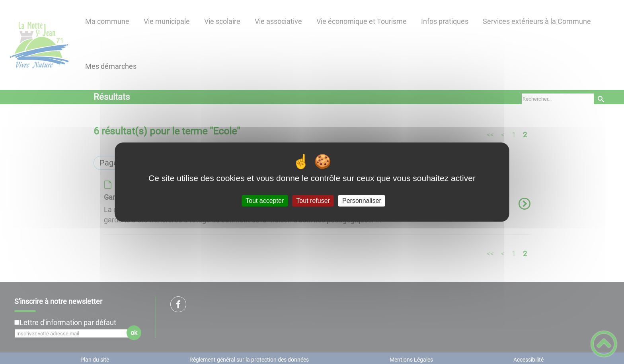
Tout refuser (313, 201)
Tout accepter (265, 201)
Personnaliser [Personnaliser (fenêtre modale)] (362, 201)
